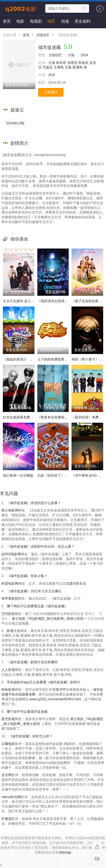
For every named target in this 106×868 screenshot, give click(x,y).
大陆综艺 (43, 35)
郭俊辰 (83, 63)
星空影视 (8, 719)
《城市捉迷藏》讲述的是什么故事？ (34, 503)
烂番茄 (7, 819)
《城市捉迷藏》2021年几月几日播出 (34, 591)
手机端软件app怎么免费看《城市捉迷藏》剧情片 (44, 682)
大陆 (71, 55)
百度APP (59, 690)
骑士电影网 (10, 510)
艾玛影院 (8, 614)
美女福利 (83, 21)
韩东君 (61, 63)
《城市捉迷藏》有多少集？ (27, 576)
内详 (52, 75)
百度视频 (94, 619)
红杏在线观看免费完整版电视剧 (27, 417)
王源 (52, 63)
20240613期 (15, 123)
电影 (20, 21)
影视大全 (14, 631)
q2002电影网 (11, 554)
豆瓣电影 (8, 744)
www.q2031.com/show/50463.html (55, 699)
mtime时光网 (11, 797)
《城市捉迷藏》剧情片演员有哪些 (32, 662)
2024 (84, 55)
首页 (7, 21)
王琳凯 (59, 67)
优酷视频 (40, 614)
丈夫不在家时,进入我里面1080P (27, 301)
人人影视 (8, 670)
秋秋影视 (8, 690)
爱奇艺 (90, 614)
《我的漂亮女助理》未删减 (58, 301)
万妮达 (47, 67)
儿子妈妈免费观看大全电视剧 (59, 359)
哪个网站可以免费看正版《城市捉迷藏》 (37, 606)
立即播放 (51, 92)
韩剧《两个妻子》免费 (88, 359)
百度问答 (73, 584)
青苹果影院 (10, 599)
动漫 (65, 21)
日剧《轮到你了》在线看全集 (59, 476)
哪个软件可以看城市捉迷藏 (27, 712)
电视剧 (36, 21)
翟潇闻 (77, 67)
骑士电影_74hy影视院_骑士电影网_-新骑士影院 (48, 619)
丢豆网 (7, 775)
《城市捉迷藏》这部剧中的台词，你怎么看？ (41, 547)
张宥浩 (72, 63)
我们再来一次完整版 (18, 476)
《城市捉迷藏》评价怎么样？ (31, 736)
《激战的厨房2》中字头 (21, 359)
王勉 (68, 67)
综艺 (51, 21)
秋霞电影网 (10, 584)
